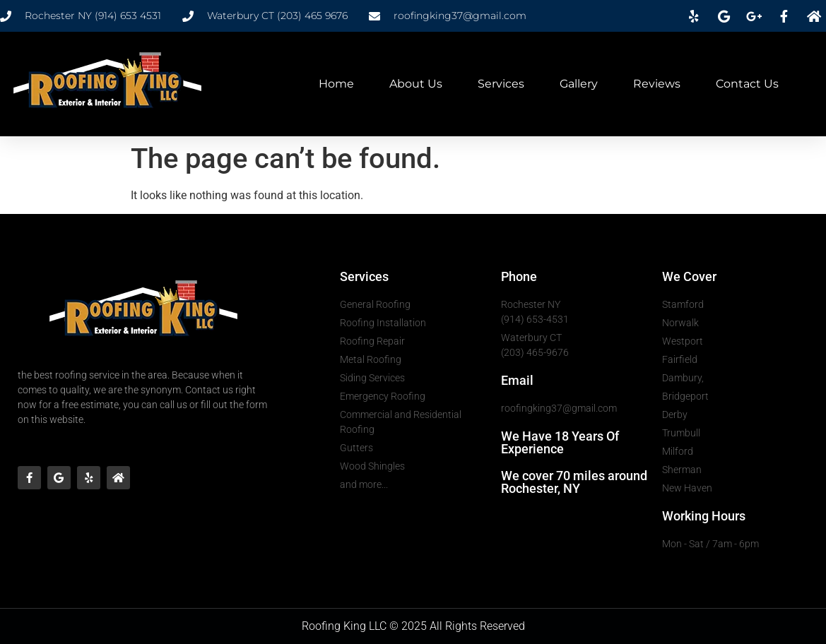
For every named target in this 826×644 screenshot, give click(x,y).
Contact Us (747, 84)
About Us (416, 84)
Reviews (657, 84)
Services (501, 84)
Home (336, 84)
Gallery (579, 84)
